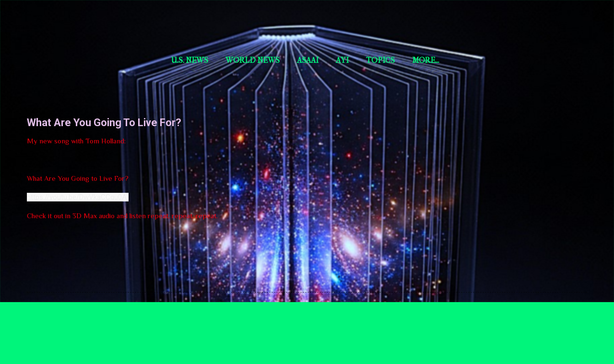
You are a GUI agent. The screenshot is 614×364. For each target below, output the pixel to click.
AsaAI (308, 60)
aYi (342, 60)
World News (253, 60)
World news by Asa (453, 60)
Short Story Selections (90, 23)
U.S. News (190, 60)
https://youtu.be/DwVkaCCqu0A (78, 197)
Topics (380, 60)
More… (525, 60)
